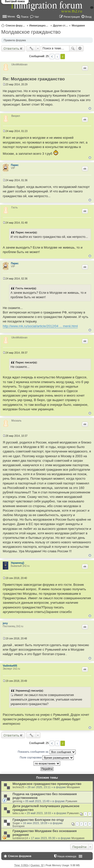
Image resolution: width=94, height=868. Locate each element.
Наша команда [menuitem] (67, 856)
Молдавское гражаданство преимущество (47, 784)
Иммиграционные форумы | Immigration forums (39, 25)
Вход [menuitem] (88, 17)
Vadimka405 (10, 666)
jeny (5, 623)
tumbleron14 (20, 838)
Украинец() (17, 563)
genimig (17, 801)
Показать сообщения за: (47, 752)
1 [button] (57, 57)
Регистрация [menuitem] (72, 17)
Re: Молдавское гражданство (34, 79)
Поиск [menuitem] (25, 17)
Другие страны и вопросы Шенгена (60, 25)
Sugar (16, 823)
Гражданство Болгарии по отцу (38, 820)
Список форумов (16, 25)
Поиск (73, 48)
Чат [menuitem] (37, 17)
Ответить (11, 48)
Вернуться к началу (90, 108)
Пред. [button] (52, 57)
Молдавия (78, 25)
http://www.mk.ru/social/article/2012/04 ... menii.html (40, 326)
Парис (15, 165)
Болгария (19, 826)
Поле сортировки (47, 758)
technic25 (18, 787)
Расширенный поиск (80, 48)
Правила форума (15, 40)
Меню (11, 16)
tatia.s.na (18, 813)
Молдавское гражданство (31, 32)
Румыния (71, 801)
